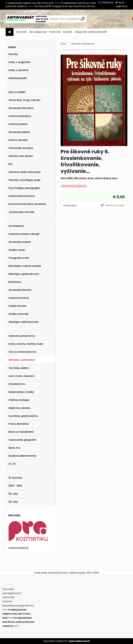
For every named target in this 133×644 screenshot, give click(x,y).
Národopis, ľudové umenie (25, 266)
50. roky (13, 494)
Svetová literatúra (20, 116)
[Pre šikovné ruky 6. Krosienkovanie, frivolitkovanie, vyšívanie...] (94, 100)
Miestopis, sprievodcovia (24, 274)
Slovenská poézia (19, 132)
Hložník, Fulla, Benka (21, 156)
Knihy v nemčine (18, 70)
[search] (83, 19)
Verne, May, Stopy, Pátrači (24, 100)
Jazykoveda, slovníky (22, 212)
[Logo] (27, 19)
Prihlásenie (107, 3)
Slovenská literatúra (21, 108)
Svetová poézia (18, 124)
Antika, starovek (18, 314)
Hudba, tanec (17, 250)
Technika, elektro (19, 368)
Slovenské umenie (19, 242)
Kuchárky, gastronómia (23, 416)
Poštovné (55, 32)
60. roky (13, 502)
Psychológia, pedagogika (24, 188)
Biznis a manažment (21, 432)
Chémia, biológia (19, 400)
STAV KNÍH (8, 589)
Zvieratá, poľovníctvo (22, 336)
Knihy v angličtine (19, 62)
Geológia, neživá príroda (24, 322)
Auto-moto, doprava (21, 376)
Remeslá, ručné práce (22, 360)
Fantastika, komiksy (21, 148)
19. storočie (15, 478)
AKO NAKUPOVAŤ (12, 593)
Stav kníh (21, 32)
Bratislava (15, 282)
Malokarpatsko (18, 78)
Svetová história (19, 298)
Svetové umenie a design (24, 234)
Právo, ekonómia (19, 424)
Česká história (17, 306)
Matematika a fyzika (21, 392)
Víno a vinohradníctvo (22, 352)
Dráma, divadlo (18, 140)
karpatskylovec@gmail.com (18, 606)
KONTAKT (8, 602)
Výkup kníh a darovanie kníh (91, 32)
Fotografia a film (19, 258)
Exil (10, 164)
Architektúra (16, 226)
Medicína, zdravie (19, 408)
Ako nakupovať (38, 32)
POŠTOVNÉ (8, 597)
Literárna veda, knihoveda (24, 172)
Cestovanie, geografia (22, 440)
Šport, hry (14, 448)
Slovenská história (20, 290)
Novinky (13, 54)
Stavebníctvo (17, 384)
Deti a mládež (17, 92)
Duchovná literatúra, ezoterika (27, 204)
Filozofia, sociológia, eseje (24, 180)
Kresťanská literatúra (22, 196)
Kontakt (68, 32)
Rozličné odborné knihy (22, 456)
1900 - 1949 (15, 486)
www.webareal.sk (79, 641)
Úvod (63, 44)
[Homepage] (10, 32)
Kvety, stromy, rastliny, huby (26, 344)
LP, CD (12, 464)
